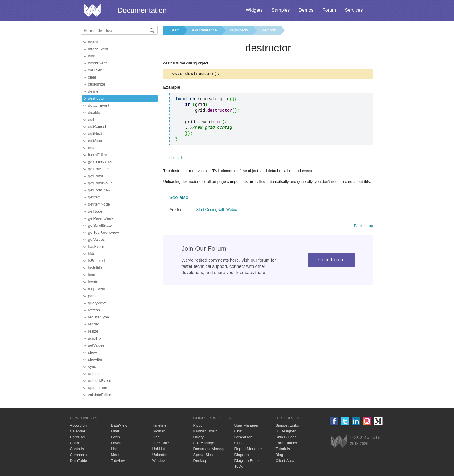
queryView (97, 303)
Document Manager (210, 449)
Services (354, 10)
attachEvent (98, 49)
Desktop (200, 461)
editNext (95, 134)
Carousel (78, 437)
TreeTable (161, 443)
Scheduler (243, 437)
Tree (156, 437)
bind (92, 56)
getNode (95, 211)
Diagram (242, 455)
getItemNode (99, 204)
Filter (115, 431)
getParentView (100, 218)
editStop (95, 141)
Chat (238, 431)
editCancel (97, 127)
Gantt (239, 443)
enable (94, 148)
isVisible (95, 268)
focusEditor (98, 155)
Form (115, 437)
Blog (279, 455)
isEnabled (97, 261)
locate (93, 282)
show (93, 352)
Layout (117, 443)
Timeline (159, 425)
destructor (97, 98)
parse (93, 296)
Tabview (118, 461)
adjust (93, 42)
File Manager (205, 443)
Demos (306, 10)
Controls (77, 449)
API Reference (204, 30)
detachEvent (99, 105)
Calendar (78, 431)
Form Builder (287, 443)
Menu (116, 455)
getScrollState (100, 225)
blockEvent (98, 63)
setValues (96, 345)
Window (159, 461)
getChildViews (100, 162)
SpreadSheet (205, 455)
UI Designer (286, 431)
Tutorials (283, 449)
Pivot (198, 425)
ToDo (239, 466)
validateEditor (100, 395)
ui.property (239, 30)
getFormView (99, 190)
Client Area (285, 461)
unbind (94, 374)
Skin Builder (286, 437)
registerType (99, 317)
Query (198, 437)
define (93, 91)
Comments (79, 455)
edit (91, 120)
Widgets (254, 10)
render (94, 324)
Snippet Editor (288, 425)
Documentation (142, 10)
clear (92, 77)
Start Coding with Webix (217, 210)
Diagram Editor (247, 461)
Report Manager (248, 449)
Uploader (160, 455)
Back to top (363, 227)
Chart (75, 443)
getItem (94, 197)
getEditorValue (100, 183)
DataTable (79, 461)
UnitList (159, 449)
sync (92, 366)
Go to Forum (331, 261)
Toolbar (159, 431)
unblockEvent (100, 381)
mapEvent (97, 289)
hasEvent (96, 247)
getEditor (96, 176)
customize (97, 84)
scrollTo (95, 338)
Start (175, 30)
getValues (97, 239)
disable (94, 112)
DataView (119, 425)
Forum (329, 10)
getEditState (99, 169)
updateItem (98, 388)
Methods (269, 30)
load (92, 275)
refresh (94, 310)
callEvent (96, 70)
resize (93, 331)
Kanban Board (206, 431)
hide (92, 254)
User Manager (247, 425)
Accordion (78, 425)
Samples (281, 10)
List (114, 449)
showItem (96, 359)
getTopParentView (104, 232)
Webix (339, 441)
